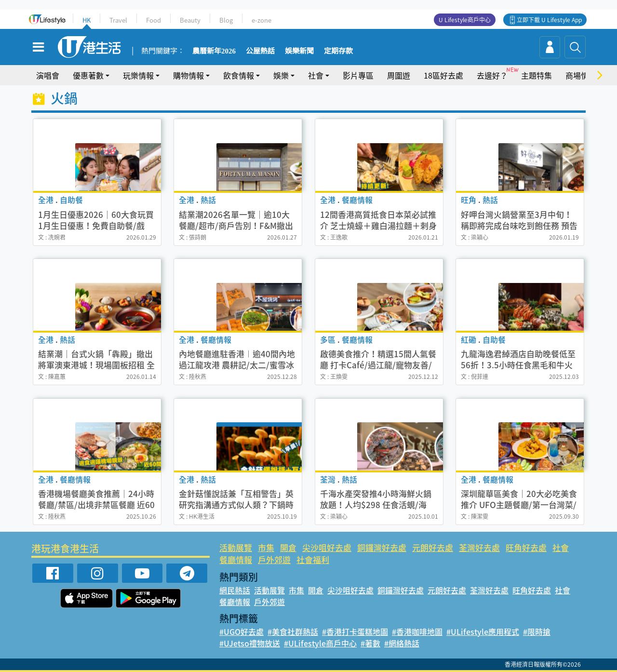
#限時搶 (537, 632)
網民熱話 (235, 590)
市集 (266, 547)
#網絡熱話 (402, 643)
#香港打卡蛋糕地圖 (355, 632)
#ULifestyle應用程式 (483, 632)
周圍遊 (399, 75)
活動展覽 (236, 547)
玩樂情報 (138, 75)
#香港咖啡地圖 (417, 632)
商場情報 (581, 75)
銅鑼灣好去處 (382, 547)
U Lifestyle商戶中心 (465, 20)
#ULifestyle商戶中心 (320, 643)
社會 (316, 75)
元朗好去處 (433, 547)
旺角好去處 (526, 547)
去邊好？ (492, 75)
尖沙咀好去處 (327, 547)
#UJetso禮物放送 (250, 643)
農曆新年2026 (214, 51)
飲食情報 (239, 75)
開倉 (288, 547)
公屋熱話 (260, 51)
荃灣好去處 (479, 547)
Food (154, 20)
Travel (118, 20)
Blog (226, 20)
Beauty (190, 20)
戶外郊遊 (274, 559)
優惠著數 (88, 75)
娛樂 (281, 75)
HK (87, 20)
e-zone (262, 20)
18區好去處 (443, 75)
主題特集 (537, 75)
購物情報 (188, 75)
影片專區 (358, 75)
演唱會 (48, 75)
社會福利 (313, 559)
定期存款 (338, 51)
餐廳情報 (236, 559)
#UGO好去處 (241, 632)
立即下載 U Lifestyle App (549, 20)
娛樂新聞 (299, 51)
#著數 (370, 643)
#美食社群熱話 (293, 632)
